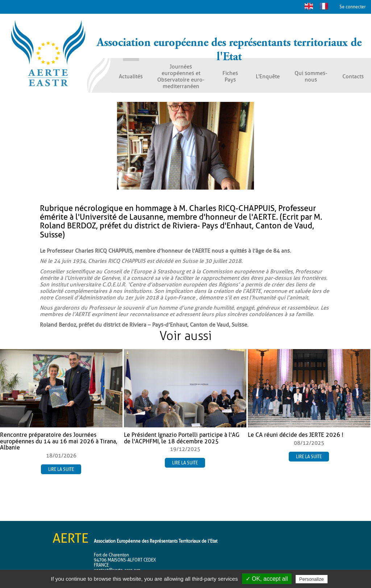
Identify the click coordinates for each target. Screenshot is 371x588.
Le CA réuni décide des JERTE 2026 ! (296, 435)
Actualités (131, 76)
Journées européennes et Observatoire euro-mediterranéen (181, 76)
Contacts (353, 76)
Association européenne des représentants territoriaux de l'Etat (229, 50)
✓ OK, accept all (267, 579)
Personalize (312, 579)
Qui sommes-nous (311, 76)
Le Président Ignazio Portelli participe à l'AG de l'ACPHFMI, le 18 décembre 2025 (182, 438)
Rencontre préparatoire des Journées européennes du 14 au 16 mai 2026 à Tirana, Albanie (59, 441)
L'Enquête (268, 76)
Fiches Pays (230, 76)
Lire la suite (61, 469)
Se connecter (353, 7)
